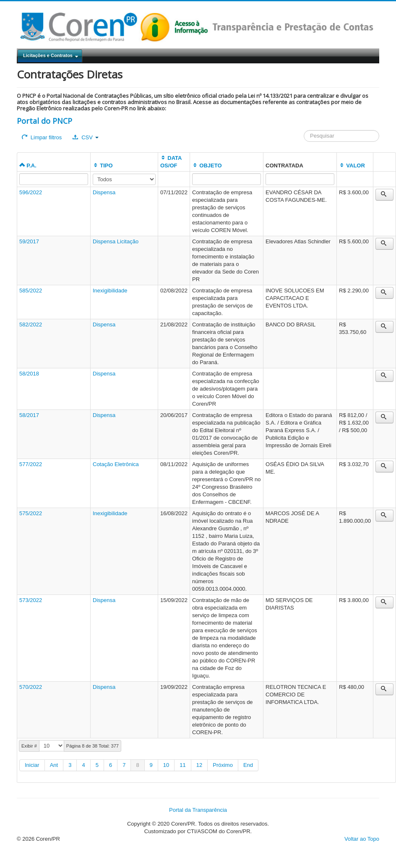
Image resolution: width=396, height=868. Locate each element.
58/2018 (29, 374)
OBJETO (207, 166)
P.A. (28, 166)
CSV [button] (85, 137)
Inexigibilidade (110, 291)
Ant (54, 765)
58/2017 (29, 415)
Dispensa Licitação (116, 241)
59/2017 (29, 241)
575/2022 (31, 513)
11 (182, 765)
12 (199, 765)
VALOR (352, 166)
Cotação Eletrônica (116, 464)
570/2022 (31, 687)
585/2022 (31, 291)
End (248, 765)
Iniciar (32, 765)
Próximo (223, 765)
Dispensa (104, 192)
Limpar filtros (42, 137)
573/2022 (31, 600)
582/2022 (31, 325)
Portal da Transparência (198, 810)
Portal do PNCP (44, 121)
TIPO (103, 166)
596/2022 (31, 192)
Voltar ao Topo (362, 839)
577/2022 (31, 464)
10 (166, 765)
